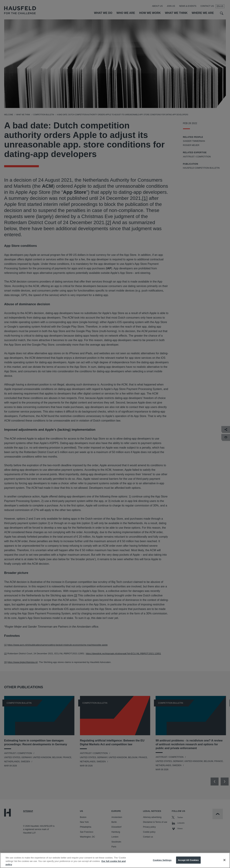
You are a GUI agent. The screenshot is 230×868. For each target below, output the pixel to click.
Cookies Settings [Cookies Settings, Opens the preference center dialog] (162, 862)
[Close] (224, 862)
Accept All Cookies (188, 862)
